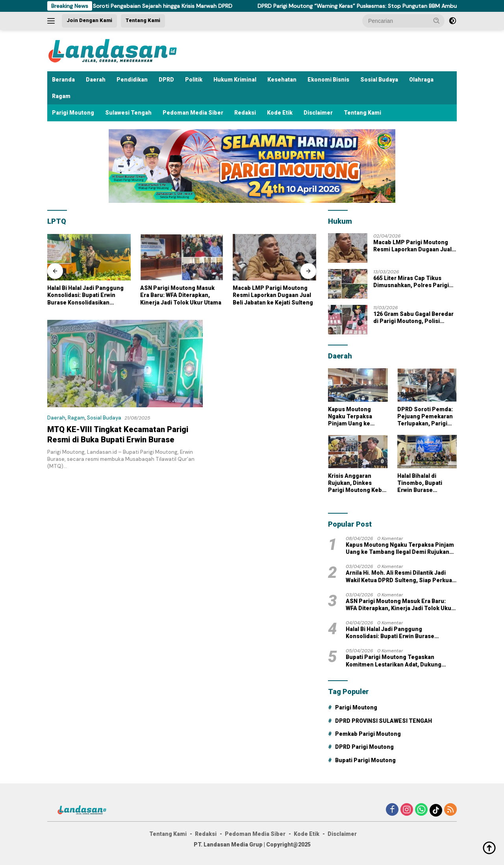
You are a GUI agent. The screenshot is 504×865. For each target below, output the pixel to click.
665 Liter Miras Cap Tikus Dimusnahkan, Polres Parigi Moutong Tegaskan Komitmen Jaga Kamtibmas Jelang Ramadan (414, 282)
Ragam (61, 96)
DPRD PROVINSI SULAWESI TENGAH (384, 721)
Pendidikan (132, 80)
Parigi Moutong (73, 113)
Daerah (96, 80)
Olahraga (421, 80)
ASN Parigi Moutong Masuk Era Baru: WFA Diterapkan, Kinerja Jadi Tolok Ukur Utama (211, 295)
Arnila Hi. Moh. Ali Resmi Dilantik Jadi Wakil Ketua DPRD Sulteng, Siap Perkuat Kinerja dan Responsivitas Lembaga (400, 576)
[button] (437, 20)
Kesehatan (282, 80)
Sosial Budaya (379, 80)
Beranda (63, 80)
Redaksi (245, 113)
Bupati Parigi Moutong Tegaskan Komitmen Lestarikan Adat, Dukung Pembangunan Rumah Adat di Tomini (396, 661)
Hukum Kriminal (235, 80)
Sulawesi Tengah (128, 113)
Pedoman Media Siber (193, 113)
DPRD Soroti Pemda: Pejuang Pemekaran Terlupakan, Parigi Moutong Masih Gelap (427, 417)
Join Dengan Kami (89, 20)
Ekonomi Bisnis (328, 80)
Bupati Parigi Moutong (365, 760)
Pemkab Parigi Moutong (368, 734)
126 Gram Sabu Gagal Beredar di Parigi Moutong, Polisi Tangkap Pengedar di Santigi (413, 318)
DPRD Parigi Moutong (364, 747)
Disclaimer (318, 113)
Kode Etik (280, 113)
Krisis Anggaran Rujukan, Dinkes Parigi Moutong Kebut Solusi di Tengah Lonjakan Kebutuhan (358, 483)
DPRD (166, 80)
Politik (194, 80)
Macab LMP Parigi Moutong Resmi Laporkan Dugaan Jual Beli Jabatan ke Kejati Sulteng (304, 295)
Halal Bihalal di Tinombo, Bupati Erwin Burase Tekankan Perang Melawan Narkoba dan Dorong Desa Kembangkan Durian (427, 483)
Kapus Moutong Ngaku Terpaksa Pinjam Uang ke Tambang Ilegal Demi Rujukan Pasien (357, 417)
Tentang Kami (143, 20)
